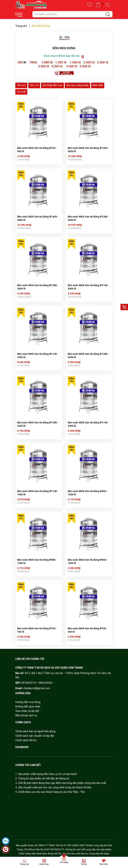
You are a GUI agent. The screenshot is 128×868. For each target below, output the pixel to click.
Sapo (106, 852)
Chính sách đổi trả (26, 738)
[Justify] (108, 15)
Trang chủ (24, 864)
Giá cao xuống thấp (77, 85)
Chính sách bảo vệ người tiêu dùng (35, 729)
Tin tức (84, 864)
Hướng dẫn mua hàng (28, 700)
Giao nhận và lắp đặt (27, 709)
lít (25, 62)
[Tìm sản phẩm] (72, 14)
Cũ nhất (21, 92)
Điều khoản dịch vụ (26, 714)
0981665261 (46, 681)
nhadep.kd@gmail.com (37, 686)
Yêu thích (104, 864)
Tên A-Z (21, 85)
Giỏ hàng (64, 862)
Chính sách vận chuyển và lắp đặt (35, 734)
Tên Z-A (34, 85)
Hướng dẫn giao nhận (28, 705)
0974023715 (29, 681)
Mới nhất (98, 85)
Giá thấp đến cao (52, 85)
